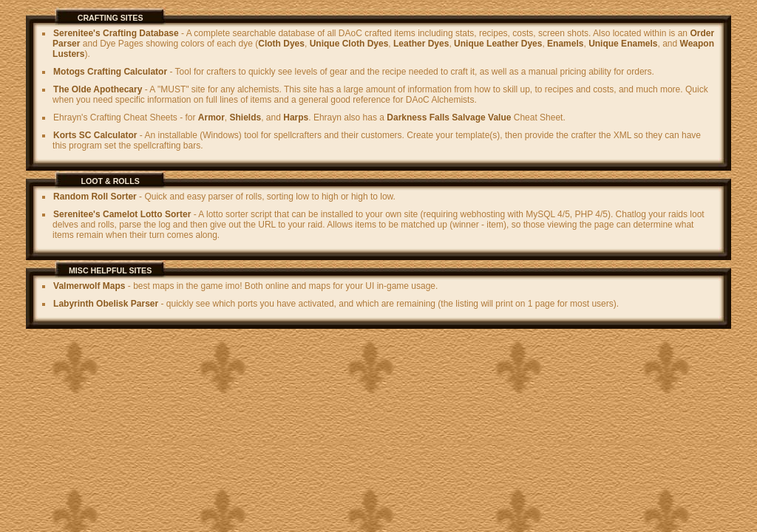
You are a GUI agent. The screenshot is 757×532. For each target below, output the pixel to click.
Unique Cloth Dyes (349, 44)
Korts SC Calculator (95, 135)
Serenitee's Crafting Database (116, 33)
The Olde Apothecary (98, 89)
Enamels (565, 44)
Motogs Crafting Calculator (110, 72)
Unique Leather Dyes (498, 44)
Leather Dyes (421, 44)
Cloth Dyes (281, 44)
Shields (246, 117)
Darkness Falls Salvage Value (449, 117)
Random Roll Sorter (95, 197)
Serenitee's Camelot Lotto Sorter (122, 214)
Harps (296, 117)
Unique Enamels (623, 44)
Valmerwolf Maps (89, 286)
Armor (211, 117)
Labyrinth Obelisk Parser (106, 304)
